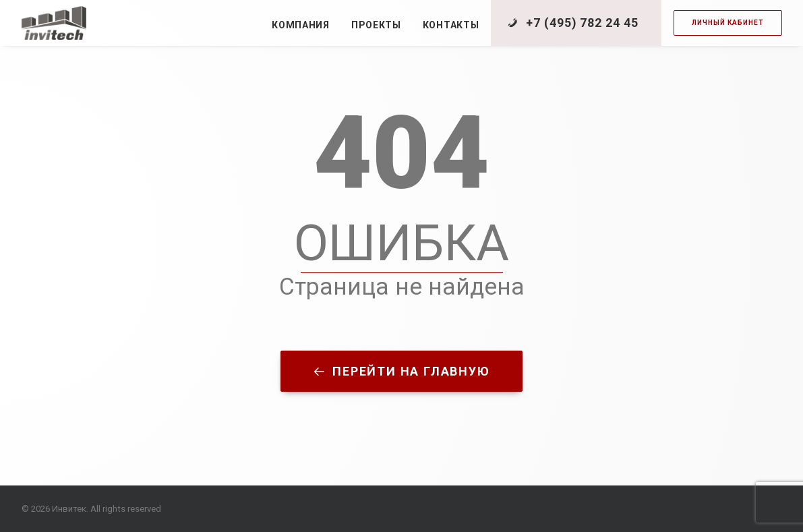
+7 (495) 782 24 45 (582, 23)
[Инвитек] (54, 23)
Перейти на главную (401, 371)
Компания (301, 25)
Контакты (451, 25)
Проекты (376, 25)
